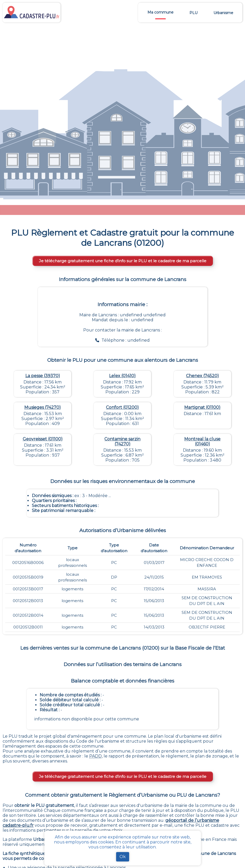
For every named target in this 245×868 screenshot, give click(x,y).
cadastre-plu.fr (18, 825)
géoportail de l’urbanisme (192, 820)
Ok (123, 857)
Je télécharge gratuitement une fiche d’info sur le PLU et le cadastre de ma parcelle (123, 261)
